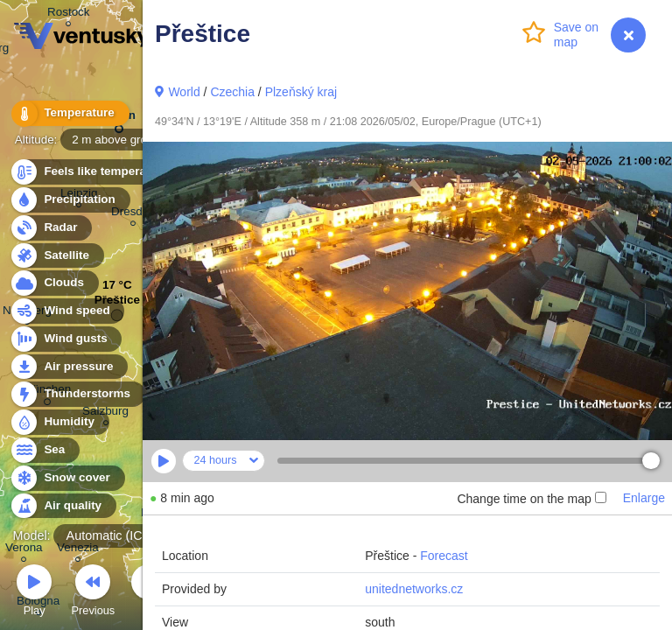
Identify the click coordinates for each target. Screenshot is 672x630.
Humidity (59, 422)
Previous (93, 593)
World (184, 92)
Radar (51, 228)
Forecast (444, 556)
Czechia (232, 92)
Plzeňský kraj (301, 92)
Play (34, 593)
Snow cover (67, 478)
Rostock (69, 14)
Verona (24, 550)
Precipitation (70, 200)
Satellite (56, 256)
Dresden (133, 214)
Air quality (63, 506)
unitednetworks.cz (414, 589)
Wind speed (67, 311)
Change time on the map (531, 499)
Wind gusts (66, 339)
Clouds (54, 283)
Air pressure (69, 367)
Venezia (78, 550)
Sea (44, 450)
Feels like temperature (96, 172)
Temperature (69, 113)
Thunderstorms (77, 394)
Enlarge (644, 498)
